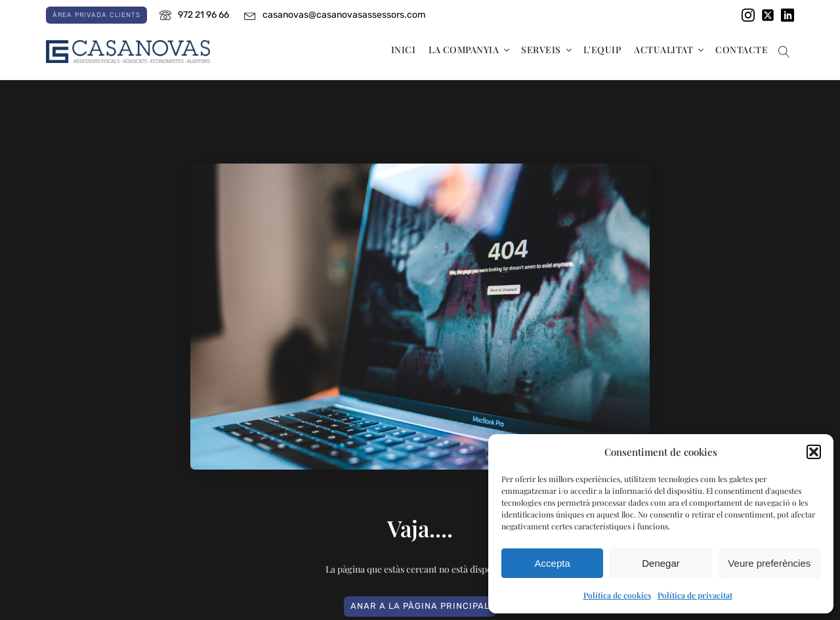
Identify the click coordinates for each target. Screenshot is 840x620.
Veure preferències (769, 563)
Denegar (661, 563)
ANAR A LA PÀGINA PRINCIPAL (420, 606)
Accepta (553, 563)
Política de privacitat (695, 595)
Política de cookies (617, 595)
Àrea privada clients (96, 15)
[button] (814, 452)
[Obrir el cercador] (784, 52)
